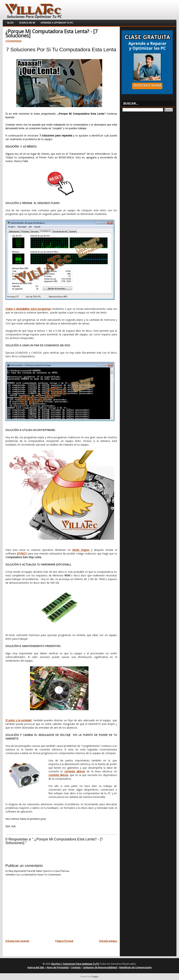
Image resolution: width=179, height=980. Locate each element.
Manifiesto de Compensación (135, 967)
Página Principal (64, 941)
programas (44, 309)
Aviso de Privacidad (58, 967)
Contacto (76, 967)
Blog (11, 23)
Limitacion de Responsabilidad (100, 967)
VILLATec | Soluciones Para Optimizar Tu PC (75, 964)
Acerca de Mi (27, 23)
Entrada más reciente (17, 941)
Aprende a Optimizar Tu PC (57, 23)
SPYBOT (22, 553)
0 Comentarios (13, 41)
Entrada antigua (108, 941)
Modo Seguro (81, 550)
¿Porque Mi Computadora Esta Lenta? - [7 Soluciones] (52, 33)
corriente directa (58, 775)
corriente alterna (75, 771)
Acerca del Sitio (36, 967)
